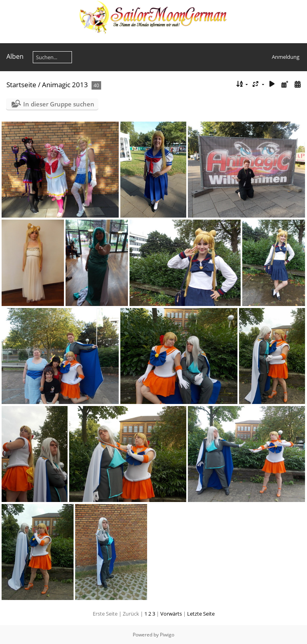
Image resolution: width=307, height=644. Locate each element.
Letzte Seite (201, 614)
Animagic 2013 (65, 85)
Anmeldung (286, 57)
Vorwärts (171, 614)
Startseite (21, 85)
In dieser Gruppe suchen (59, 104)
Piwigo (167, 635)
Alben (15, 56)
